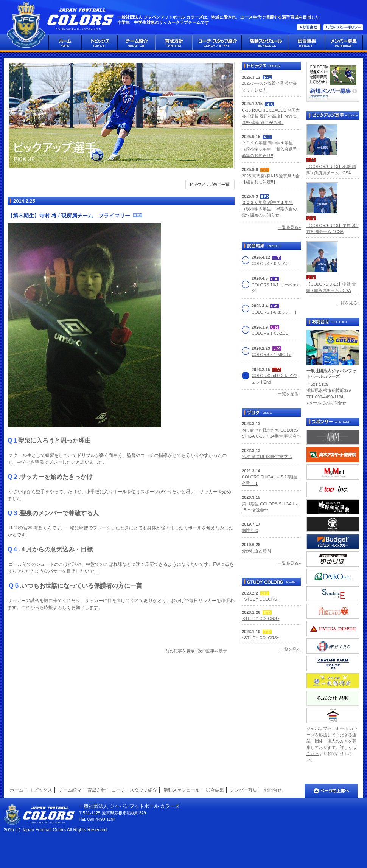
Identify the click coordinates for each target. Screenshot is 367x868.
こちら (313, 753)
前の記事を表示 (180, 651)
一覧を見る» (289, 227)
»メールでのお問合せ (326, 403)
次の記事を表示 (212, 651)
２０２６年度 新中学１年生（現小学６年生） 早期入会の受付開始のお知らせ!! (269, 209)
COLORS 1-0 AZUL (270, 333)
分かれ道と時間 (256, 551)
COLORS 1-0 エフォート (275, 312)
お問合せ (273, 790)
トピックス (41, 790)
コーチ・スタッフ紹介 (134, 790)
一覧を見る (290, 649)
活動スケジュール (182, 790)
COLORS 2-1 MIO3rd (271, 354)
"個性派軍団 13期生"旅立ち (267, 457)
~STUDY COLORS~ (260, 599)
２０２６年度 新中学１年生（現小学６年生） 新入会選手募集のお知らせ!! (269, 149)
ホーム (17, 790)
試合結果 (215, 790)
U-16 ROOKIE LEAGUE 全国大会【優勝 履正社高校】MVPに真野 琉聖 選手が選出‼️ (271, 116)
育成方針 (96, 790)
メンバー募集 (244, 790)
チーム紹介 (70, 790)
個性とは (250, 530)
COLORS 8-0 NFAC (270, 264)
